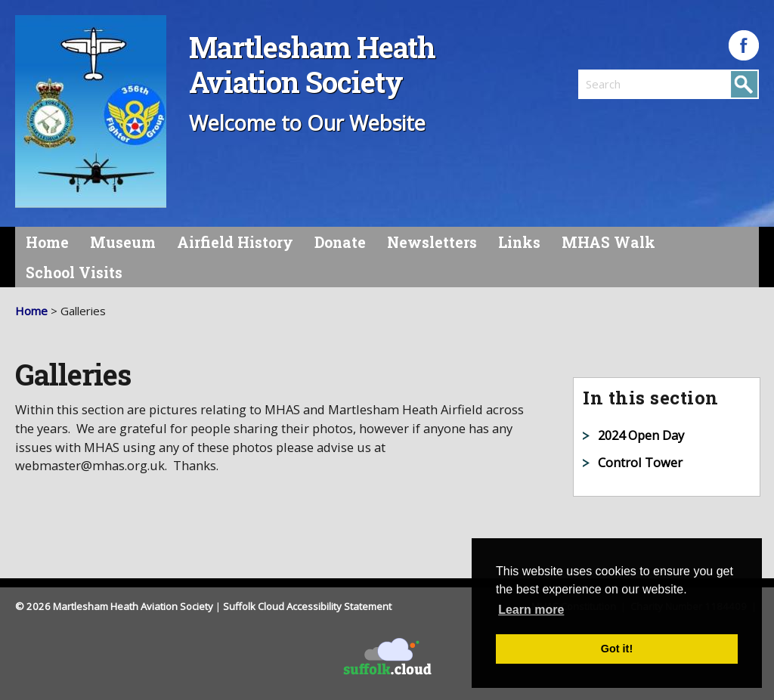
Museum (123, 242)
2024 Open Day (641, 435)
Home (47, 242)
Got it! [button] (617, 649)
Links (519, 242)
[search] (624, 84)
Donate (340, 242)
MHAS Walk (608, 242)
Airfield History (235, 242)
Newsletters (432, 242)
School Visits (74, 273)
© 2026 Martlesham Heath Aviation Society (114, 606)
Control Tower (640, 462)
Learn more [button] (531, 610)
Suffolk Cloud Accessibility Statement (307, 606)
